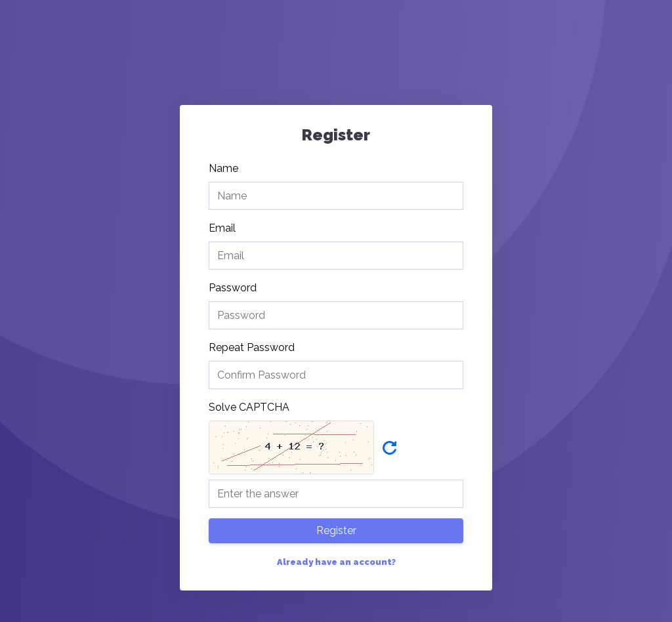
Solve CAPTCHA (249, 407)
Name (223, 168)
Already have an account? (336, 562)
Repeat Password (252, 347)
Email (222, 228)
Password (233, 288)
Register (336, 530)
